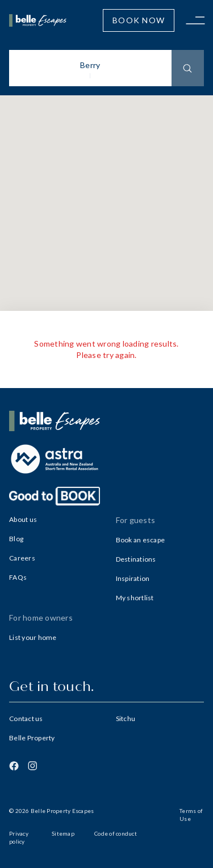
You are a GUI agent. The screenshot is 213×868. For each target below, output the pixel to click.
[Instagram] (32, 766)
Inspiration (133, 578)
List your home (33, 637)
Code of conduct (116, 833)
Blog (16, 539)
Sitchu (126, 719)
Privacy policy (19, 837)
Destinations (136, 559)
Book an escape (141, 540)
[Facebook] (14, 766)
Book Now (139, 20)
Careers (22, 558)
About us (23, 519)
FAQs (18, 577)
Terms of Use (191, 815)
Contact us (26, 719)
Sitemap (63, 833)
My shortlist (135, 598)
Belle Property (32, 738)
